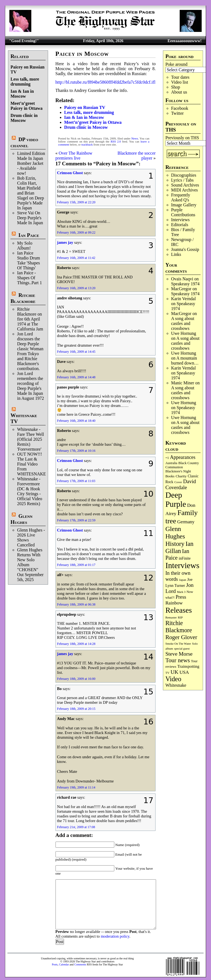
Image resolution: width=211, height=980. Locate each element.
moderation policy (115, 936)
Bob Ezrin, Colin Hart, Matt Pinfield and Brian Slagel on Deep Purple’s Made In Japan (30, 193)
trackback (87, 145)
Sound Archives (185, 185)
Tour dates (180, 77)
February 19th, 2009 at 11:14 (76, 787)
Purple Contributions (183, 212)
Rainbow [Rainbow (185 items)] (174, 603)
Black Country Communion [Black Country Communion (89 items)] (182, 465)
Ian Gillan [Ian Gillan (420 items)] (179, 547)
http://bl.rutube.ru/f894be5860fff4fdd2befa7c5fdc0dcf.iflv (107, 82)
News (135, 139)
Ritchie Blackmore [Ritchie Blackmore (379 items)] (179, 627)
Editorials (180, 225)
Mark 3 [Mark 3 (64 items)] (181, 592)
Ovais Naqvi (182, 279)
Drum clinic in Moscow (24, 118)
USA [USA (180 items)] (184, 672)
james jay (65, 242)
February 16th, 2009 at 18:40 (76, 421)
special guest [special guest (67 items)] (182, 648)
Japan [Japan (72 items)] (183, 580)
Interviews (181, 220)
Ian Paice (29, 235)
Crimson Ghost (70, 173)
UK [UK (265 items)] (174, 672)
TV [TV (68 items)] (167, 673)
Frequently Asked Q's (181, 197)
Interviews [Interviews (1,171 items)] (182, 565)
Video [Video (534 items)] (173, 679)
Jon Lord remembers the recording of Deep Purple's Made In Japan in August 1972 (30, 386)
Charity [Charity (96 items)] (181, 476)
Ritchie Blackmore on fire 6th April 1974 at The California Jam (30, 319)
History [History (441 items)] (175, 544)
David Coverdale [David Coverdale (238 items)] (181, 484)
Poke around (176, 64)
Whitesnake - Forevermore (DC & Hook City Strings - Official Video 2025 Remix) (30, 491)
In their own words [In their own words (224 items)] (178, 576)
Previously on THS (182, 138)
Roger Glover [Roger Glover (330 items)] (181, 637)
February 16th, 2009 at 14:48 (76, 377)
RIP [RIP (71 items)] (180, 617)
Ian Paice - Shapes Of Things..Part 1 (29, 278)
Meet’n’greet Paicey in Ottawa (26, 106)
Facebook (180, 108)
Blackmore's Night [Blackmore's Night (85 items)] (178, 471)
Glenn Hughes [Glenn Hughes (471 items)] (175, 533)
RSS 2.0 (116, 142)
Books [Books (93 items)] (170, 476)
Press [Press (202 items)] (181, 597)
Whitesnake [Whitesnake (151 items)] (176, 685)
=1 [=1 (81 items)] (167, 458)
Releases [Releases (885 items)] (179, 610)
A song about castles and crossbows (183, 323)
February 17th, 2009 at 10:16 (76, 451)
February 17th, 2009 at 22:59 (76, 520)
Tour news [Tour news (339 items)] (178, 660)
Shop (176, 87)
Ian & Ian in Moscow (22, 94)
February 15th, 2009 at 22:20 (76, 202)
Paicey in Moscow (82, 54)
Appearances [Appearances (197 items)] (183, 457)
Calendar (64, 964)
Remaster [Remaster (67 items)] (171, 617)
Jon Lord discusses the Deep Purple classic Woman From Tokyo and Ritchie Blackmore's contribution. (30, 351)
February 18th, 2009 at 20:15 (76, 709)
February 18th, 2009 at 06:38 (76, 604)
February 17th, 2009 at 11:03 (76, 481)
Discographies (184, 175)
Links (176, 254)
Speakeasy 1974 (185, 284)
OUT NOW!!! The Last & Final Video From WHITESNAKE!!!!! (35, 464)
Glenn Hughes (21, 519)
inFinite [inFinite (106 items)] (184, 558)
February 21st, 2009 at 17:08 (76, 827)
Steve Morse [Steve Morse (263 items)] (179, 654)
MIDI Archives (184, 190)
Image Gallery (184, 205)
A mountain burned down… (185, 361)
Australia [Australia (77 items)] (171, 463)
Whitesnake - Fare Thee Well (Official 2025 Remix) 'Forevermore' (30, 439)
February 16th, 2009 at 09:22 (76, 232)
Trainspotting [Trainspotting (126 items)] (188, 666)
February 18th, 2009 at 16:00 (76, 679)
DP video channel (24, 142)
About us (179, 92)
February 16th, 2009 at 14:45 (76, 352)
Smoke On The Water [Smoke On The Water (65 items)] (178, 644)
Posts (55, 964)
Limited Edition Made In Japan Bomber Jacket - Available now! (31, 163)
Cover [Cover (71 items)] (178, 482)
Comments (80, 964)
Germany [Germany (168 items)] (186, 522)
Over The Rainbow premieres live (74, 156)
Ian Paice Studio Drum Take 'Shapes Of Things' (28, 260)
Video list (180, 82)
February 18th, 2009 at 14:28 (76, 644)
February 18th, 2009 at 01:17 (76, 565)
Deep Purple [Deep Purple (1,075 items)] (176, 499)
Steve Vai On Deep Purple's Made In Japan (30, 218)
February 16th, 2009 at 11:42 (76, 258)
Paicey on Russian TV (85, 107)
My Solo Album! (25, 246)
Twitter (177, 113)
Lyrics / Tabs (182, 180)
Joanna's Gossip (185, 249)
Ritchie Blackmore (23, 298)
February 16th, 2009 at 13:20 (76, 288)
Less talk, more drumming (25, 82)
